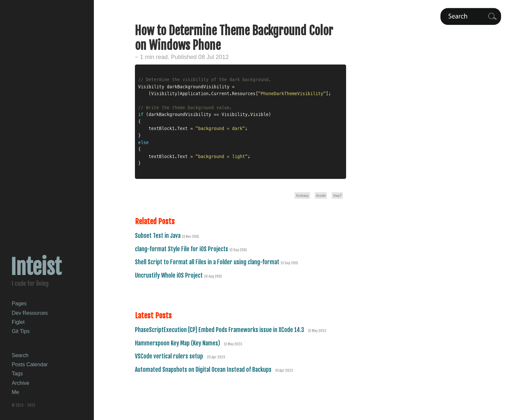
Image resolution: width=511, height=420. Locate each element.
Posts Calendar (30, 364)
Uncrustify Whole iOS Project (169, 275)
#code (321, 196)
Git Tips (21, 331)
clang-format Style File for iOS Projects (182, 249)
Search (20, 355)
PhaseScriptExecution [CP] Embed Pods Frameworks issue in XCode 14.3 (220, 330)
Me (15, 392)
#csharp (302, 196)
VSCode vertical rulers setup (170, 356)
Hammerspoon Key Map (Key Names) (178, 343)
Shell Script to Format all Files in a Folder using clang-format (208, 262)
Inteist (36, 267)
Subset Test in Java (158, 236)
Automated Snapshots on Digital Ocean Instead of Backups (204, 369)
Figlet (18, 322)
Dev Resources (30, 313)
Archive (21, 383)
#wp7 (337, 196)
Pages (19, 303)
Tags (17, 373)
